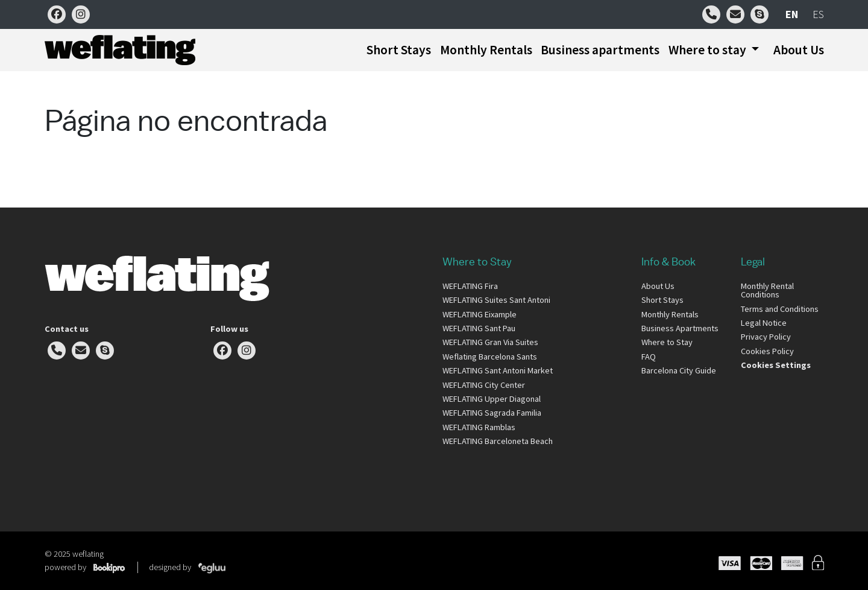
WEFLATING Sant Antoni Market (498, 370)
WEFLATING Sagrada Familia (492, 413)
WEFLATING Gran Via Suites (490, 342)
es (818, 14)
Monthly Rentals (486, 50)
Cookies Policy (767, 351)
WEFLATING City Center (484, 385)
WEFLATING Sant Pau (479, 328)
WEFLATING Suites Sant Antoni (496, 300)
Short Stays (399, 50)
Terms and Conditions (780, 309)
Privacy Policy (766, 337)
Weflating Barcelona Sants (490, 357)
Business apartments (600, 50)
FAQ (649, 357)
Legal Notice (764, 323)
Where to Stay (667, 342)
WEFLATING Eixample (480, 314)
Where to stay (709, 50)
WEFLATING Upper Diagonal (492, 399)
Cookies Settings (776, 365)
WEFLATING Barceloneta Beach (498, 441)
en (792, 14)
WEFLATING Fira (470, 286)
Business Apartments (680, 328)
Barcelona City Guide (679, 370)
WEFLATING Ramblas (479, 427)
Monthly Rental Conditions (767, 290)
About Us (799, 50)
